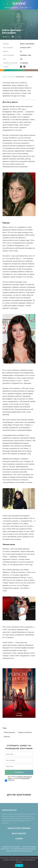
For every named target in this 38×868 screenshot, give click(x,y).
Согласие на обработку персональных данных (19, 851)
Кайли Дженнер (9, 732)
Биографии (11, 77)
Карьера (7, 737)
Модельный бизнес (25, 732)
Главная (5, 77)
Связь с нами (24, 7)
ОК (19, 865)
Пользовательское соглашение (11, 847)
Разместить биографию (11, 7)
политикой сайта (25, 778)
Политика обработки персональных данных (23, 849)
